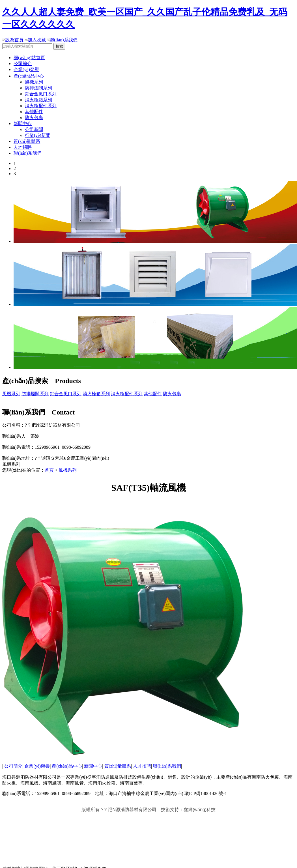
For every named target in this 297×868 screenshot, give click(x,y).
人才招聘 (23, 147)
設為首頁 (13, 40)
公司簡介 (23, 64)
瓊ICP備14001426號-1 (205, 793)
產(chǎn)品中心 (29, 76)
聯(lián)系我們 (62, 40)
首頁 (49, 470)
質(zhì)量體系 (27, 141)
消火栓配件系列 (41, 106)
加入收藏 (35, 40)
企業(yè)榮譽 (26, 69)
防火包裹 (34, 118)
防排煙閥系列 (38, 88)
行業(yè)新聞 (38, 135)
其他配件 (34, 112)
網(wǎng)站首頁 (29, 58)
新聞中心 (23, 123)
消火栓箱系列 (38, 100)
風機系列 (34, 82)
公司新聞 (34, 129)
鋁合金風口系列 (41, 94)
